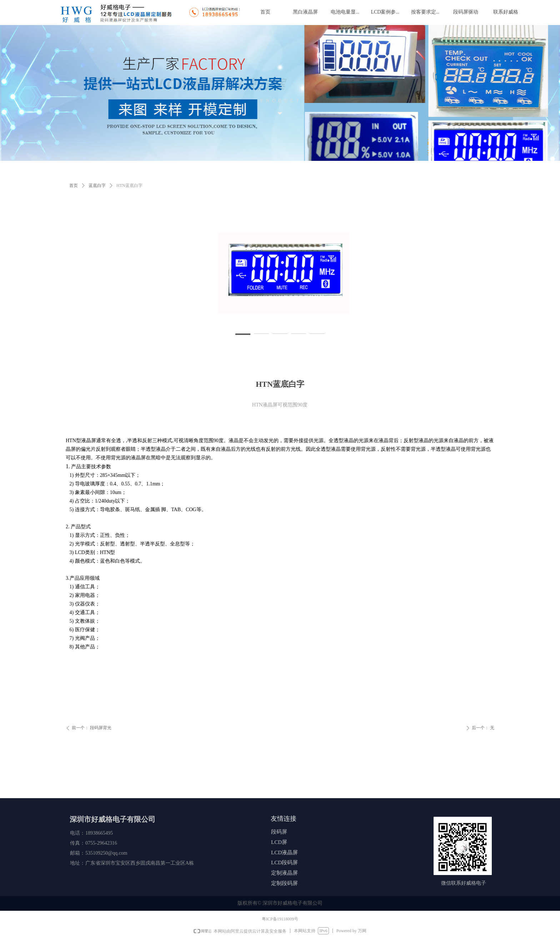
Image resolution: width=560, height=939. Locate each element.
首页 (74, 186)
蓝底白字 (97, 186)
